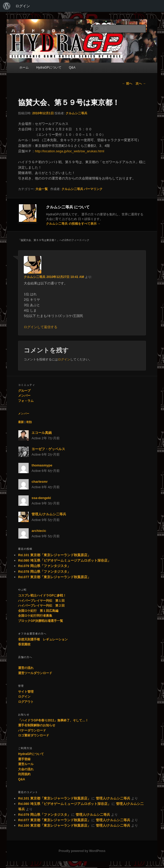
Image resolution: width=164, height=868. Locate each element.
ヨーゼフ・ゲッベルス (48, 449)
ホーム (24, 67)
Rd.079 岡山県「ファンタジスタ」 (44, 566)
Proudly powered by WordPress (82, 851)
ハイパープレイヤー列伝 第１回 (41, 601)
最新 (21, 422)
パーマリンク (93, 189)
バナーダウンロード (32, 730)
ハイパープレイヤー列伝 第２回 (41, 606)
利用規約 (24, 774)
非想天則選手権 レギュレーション (43, 639)
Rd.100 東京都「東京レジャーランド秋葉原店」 (54, 825)
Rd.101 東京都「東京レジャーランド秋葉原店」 (54, 555)
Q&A (72, 67)
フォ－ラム (26, 401)
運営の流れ (26, 668)
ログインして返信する (41, 327)
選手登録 (24, 759)
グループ (24, 391)
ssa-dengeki (41, 498)
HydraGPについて (49, 67)
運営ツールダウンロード (35, 673)
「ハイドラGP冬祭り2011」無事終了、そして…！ (53, 720)
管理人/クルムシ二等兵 (49, 514)
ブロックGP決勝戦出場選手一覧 (40, 621)
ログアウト (26, 702)
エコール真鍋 (42, 433)
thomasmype (42, 465)
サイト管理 (26, 692)
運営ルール (26, 764)
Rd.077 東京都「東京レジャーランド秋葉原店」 (54, 577)
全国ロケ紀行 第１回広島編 (38, 611)
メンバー (24, 396)
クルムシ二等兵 (76, 113)
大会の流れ (26, 769)
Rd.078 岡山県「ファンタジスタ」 (44, 572)
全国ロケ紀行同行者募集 (35, 616)
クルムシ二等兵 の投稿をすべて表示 (73, 224)
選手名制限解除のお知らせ (37, 725)
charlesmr (40, 482)
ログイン (23, 6)
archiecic (39, 531)
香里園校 (24, 644)
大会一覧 (42, 189)
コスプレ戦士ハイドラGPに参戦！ (42, 595)
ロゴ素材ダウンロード (34, 735)
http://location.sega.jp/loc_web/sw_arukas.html (69, 151)
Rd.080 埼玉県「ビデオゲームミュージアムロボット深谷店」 (64, 560)
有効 (29, 422)
